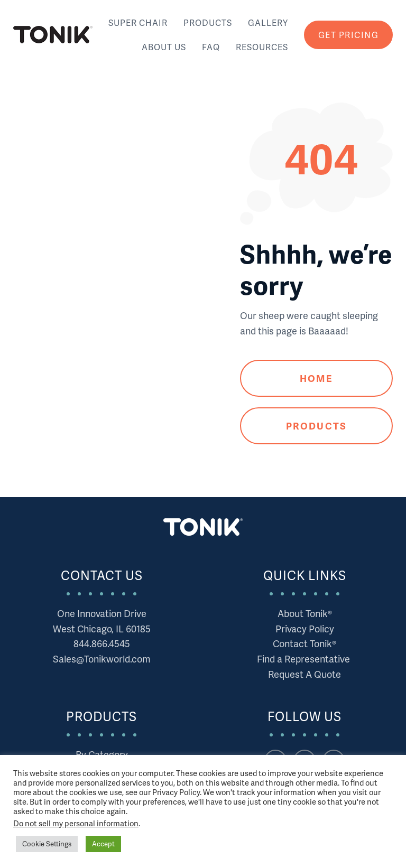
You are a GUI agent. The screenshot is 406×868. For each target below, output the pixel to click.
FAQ (211, 47)
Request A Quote (304, 674)
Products (208, 22)
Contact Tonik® (304, 643)
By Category (102, 754)
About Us (164, 47)
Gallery (268, 22)
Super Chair (138, 22)
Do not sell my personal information (76, 823)
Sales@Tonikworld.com (102, 659)
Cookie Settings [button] (47, 844)
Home (316, 378)
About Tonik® (305, 613)
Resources (262, 47)
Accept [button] (103, 844)
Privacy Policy (305, 628)
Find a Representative (304, 659)
